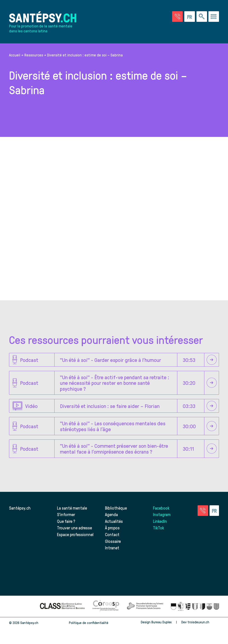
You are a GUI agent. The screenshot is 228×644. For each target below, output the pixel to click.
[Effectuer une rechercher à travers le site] (202, 17)
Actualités (114, 521)
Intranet (112, 548)
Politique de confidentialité (89, 623)
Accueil (15, 55)
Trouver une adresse (74, 528)
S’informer (66, 514)
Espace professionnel (75, 534)
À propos (112, 528)
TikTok (158, 528)
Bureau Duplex (162, 622)
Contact (112, 534)
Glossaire (113, 541)
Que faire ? (66, 521)
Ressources (34, 55)
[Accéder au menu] (214, 17)
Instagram (162, 514)
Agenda (111, 514)
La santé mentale (72, 508)
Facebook (161, 508)
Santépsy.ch (20, 508)
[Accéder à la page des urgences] (177, 17)
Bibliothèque (116, 508)
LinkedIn (160, 521)
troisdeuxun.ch (203, 622)
